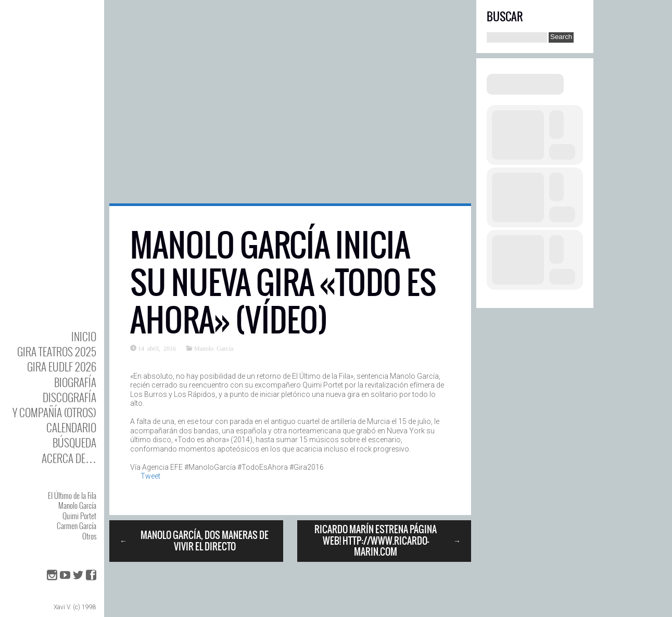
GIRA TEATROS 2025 (57, 351)
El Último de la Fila (72, 495)
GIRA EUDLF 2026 (62, 367)
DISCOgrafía (69, 397)
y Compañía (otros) (54, 412)
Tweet (150, 476)
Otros (89, 536)
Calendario (71, 427)
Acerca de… (69, 458)
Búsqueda (74, 442)
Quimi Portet (79, 516)
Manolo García (77, 505)
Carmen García (77, 525)
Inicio (84, 336)
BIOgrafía (75, 382)
